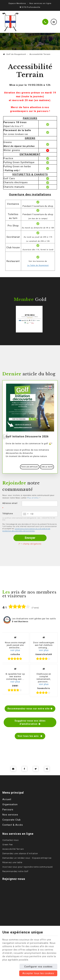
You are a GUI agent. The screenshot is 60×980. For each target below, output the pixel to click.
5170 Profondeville (30, 7)
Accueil (7, 799)
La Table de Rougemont (38, 265)
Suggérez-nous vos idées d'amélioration (30, 722)
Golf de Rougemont (15, 54)
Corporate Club (12, 820)
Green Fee (8, 845)
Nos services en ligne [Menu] (18, 834)
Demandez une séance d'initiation (20, 853)
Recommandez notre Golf (15, 871)
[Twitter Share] (36, 769)
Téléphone (8, 514)
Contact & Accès (13, 825)
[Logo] (10, 22)
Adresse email (10, 506)
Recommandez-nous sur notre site (29, 709)
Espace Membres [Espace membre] (17, 3)
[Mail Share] (13, 769)
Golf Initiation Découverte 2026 (27, 437)
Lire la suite (47, 467)
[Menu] (54, 22)
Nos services (10, 815)
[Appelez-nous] (45, 22)
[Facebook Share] (24, 769)
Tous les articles (30, 467)
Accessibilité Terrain (13, 849)
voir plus (15, 650)
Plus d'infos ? (34, 498)
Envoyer (30, 538)
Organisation (10, 804)
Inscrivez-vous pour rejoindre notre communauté (28, 867)
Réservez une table (12, 862)
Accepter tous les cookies (38, 973)
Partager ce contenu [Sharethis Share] (47, 769)
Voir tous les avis (28, 736)
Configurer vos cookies (38, 967)
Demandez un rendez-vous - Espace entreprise (27, 858)
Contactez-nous (11, 840)
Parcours (8, 810)
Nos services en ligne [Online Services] (40, 3)
